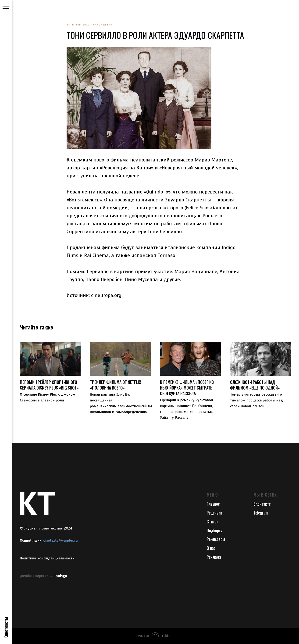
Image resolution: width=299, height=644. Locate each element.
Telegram (261, 513)
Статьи (213, 522)
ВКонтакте (262, 504)
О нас (211, 548)
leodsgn (61, 576)
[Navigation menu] (6, 7)
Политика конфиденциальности (47, 558)
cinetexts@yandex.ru (61, 540)
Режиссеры (216, 539)
